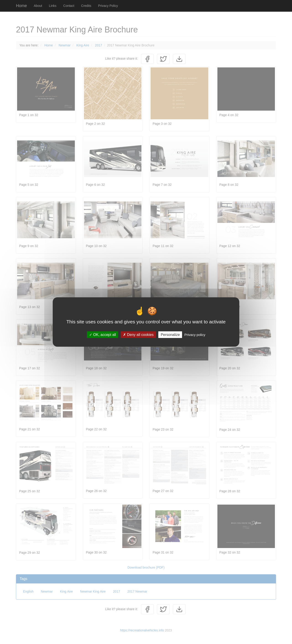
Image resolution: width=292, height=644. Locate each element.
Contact (69, 6)
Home (21, 6)
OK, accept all (103, 335)
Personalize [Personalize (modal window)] (170, 335)
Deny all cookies (138, 335)
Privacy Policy (108, 6)
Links (53, 6)
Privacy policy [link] (195, 335)
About (38, 6)
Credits (86, 6)
